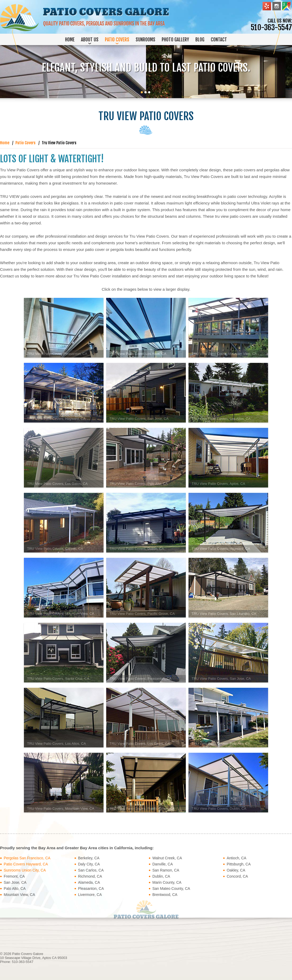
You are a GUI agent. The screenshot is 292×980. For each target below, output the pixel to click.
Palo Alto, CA (15, 888)
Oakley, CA (236, 870)
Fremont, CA (14, 876)
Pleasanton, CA (91, 888)
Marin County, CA (167, 882)
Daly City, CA (89, 864)
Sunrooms (145, 40)
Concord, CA (237, 876)
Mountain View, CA (19, 895)
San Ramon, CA (166, 870)
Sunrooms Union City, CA (25, 870)
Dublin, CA (161, 876)
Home (70, 40)
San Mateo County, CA (171, 888)
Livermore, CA (90, 895)
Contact (219, 40)
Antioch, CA (237, 858)
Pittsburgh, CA (239, 864)
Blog (200, 40)
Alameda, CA (89, 882)
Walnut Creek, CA (167, 858)
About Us (90, 40)
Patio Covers (117, 40)
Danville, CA (163, 864)
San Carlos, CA (91, 870)
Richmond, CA (90, 876)
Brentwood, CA (165, 895)
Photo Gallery (175, 40)
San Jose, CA (15, 882)
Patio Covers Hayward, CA (26, 864)
